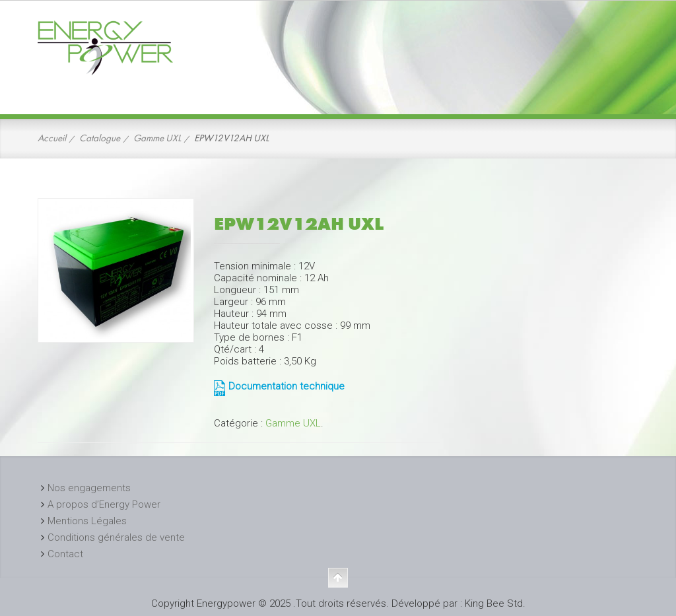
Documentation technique (287, 386)
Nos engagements (89, 488)
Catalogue (100, 138)
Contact (65, 554)
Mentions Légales (87, 521)
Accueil (52, 138)
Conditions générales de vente (116, 537)
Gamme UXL (157, 138)
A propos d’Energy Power (104, 504)
